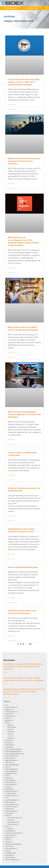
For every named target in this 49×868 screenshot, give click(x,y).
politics (7, 826)
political (10, 829)
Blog (7, 723)
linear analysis (9, 802)
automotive (9, 714)
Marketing (8, 809)
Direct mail (8, 762)
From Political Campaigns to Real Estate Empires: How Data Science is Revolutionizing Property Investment (23, 666)
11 (30, 644)
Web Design (9, 855)
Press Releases (12, 824)
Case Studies (9, 745)
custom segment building (13, 749)
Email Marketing (10, 769)
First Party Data (10, 784)
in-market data (10, 793)
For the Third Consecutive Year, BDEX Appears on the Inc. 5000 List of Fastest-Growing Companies (24, 82)
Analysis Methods (10, 707)
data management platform (13, 754)
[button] (46, 3)
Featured (10, 732)
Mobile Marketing (10, 811)
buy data (8, 743)
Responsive (9, 837)
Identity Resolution (11, 791)
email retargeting (10, 771)
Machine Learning (10, 807)
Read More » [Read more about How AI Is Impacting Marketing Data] (12, 598)
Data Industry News (13, 818)
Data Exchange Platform (12, 751)
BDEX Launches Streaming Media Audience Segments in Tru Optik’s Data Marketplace (24, 414)
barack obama (9, 716)
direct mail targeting (11, 765)
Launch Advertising (11, 800)
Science (7, 840)
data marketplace (10, 756)
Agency (10, 725)
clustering (8, 747)
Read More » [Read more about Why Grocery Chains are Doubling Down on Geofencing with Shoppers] (12, 352)
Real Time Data (10, 835)
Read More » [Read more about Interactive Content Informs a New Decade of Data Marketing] (12, 636)
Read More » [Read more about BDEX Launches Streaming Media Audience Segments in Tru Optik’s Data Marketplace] (12, 440)
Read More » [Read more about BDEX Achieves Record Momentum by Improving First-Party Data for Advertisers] (12, 184)
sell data (8, 842)
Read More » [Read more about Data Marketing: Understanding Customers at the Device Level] (12, 554)
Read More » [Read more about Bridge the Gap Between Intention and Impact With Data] (12, 516)
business (8, 740)
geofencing (8, 789)
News (7, 815)
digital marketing (10, 760)
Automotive (11, 727)
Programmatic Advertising (13, 833)
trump (7, 851)
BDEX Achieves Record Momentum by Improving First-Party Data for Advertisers (24, 161)
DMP (7, 767)
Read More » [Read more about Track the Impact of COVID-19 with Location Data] (12, 475)
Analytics (8, 709)
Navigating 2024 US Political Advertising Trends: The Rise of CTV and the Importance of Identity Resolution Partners (24, 692)
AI (6, 705)
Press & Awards (12, 822)
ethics (7, 776)
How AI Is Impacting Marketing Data (23, 567)
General (8, 787)
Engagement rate (10, 773)
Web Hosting (9, 857)
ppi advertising (10, 831)
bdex (7, 718)
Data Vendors (9, 758)
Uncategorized (9, 853)
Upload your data (11, 8)
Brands (10, 729)
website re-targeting (11, 860)
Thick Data (8, 846)
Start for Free (32, 8)
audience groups (10, 712)
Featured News (10, 782)
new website (9, 813)
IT (6, 798)
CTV (11, 736)
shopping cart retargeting (13, 844)
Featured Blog (9, 780)
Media (9, 734)
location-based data (11, 804)
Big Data (8, 721)
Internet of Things (10, 795)
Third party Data (10, 849)
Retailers (10, 738)
